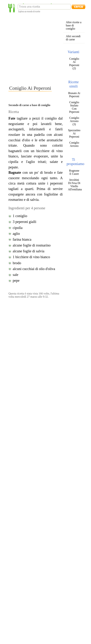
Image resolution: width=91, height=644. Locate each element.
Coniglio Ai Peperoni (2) (74, 63)
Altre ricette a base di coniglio (74, 25)
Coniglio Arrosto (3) (74, 121)
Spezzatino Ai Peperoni (74, 133)
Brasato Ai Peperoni (74, 95)
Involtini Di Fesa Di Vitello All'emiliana (74, 185)
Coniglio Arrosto (74, 144)
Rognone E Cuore (74, 172)
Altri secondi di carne (73, 38)
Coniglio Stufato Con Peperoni (74, 107)
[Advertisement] (33, 49)
